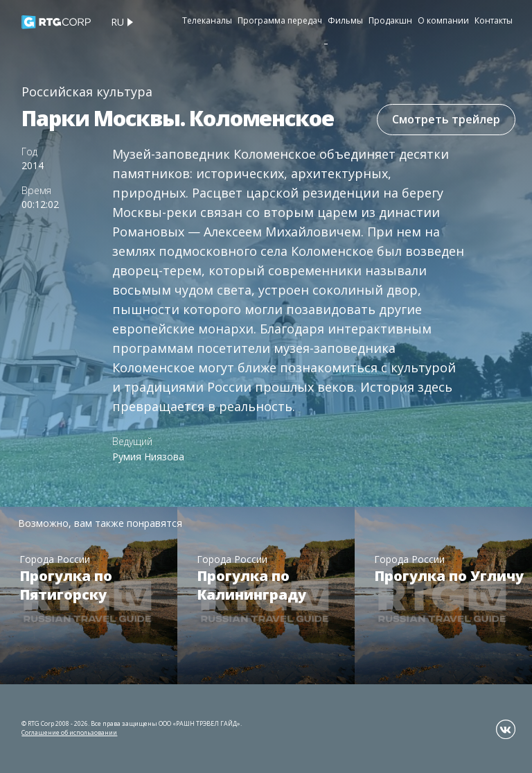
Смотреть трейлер (446, 119)
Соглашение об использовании (69, 732)
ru (117, 22)
